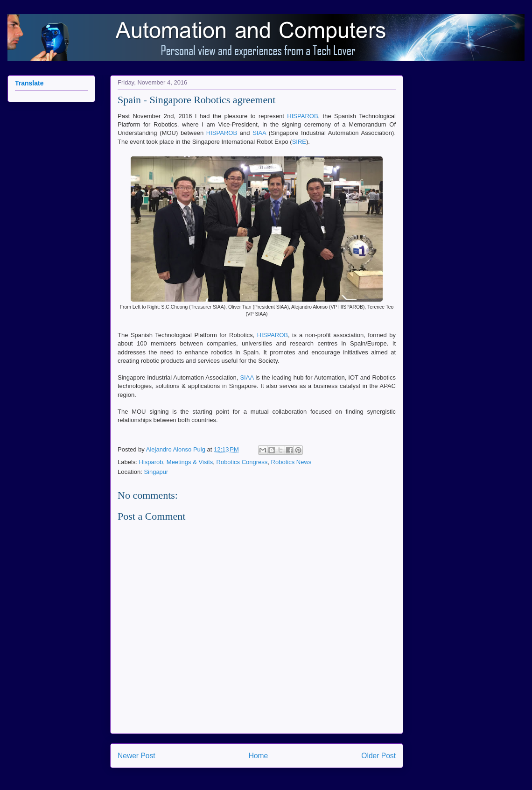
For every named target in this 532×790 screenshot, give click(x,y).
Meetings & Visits (190, 462)
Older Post (378, 756)
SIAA (259, 133)
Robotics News (291, 462)
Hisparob (151, 462)
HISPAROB (302, 116)
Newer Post (136, 756)
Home (259, 756)
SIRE (299, 142)
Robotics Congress (242, 462)
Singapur (156, 472)
